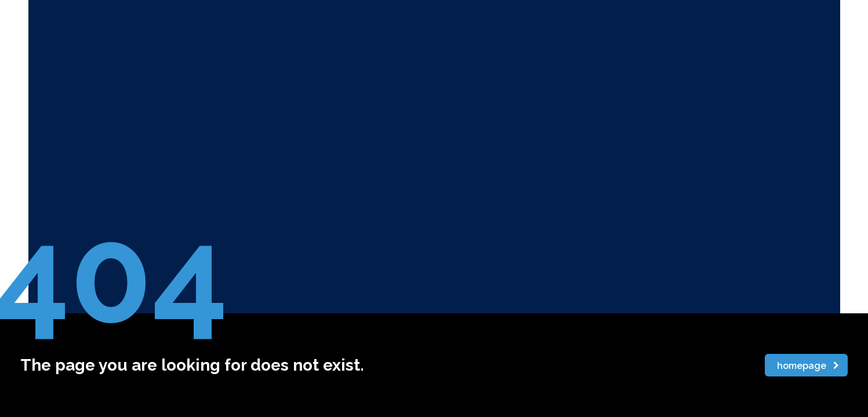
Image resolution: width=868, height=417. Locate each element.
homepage (808, 366)
